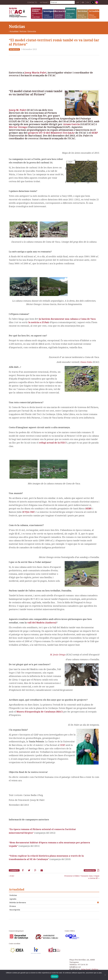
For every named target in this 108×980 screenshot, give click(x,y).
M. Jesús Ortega (58, 655)
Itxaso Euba (86, 362)
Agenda (13, 899)
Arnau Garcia (72, 124)
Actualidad (14, 31)
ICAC (20, 13)
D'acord (55, 977)
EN (88, 2)
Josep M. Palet (17, 110)
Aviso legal (86, 969)
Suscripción (15, 910)
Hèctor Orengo (18, 127)
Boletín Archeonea (18, 902)
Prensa (13, 906)
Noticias (23, 31)
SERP (95, 133)
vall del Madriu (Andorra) (42, 623)
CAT (78, 2)
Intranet (44, 2)
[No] (105, 975)
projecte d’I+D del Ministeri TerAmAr (51, 133)
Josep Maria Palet (35, 73)
